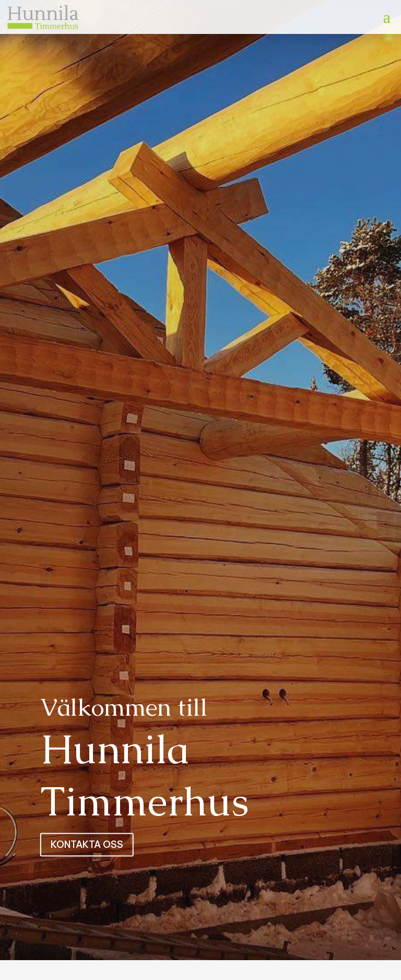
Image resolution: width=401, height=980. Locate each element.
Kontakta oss (87, 844)
